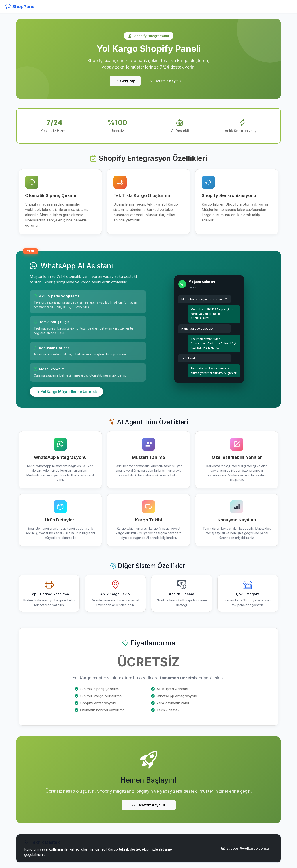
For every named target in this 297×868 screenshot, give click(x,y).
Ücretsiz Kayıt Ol (166, 81)
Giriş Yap (125, 81)
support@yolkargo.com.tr (245, 848)
